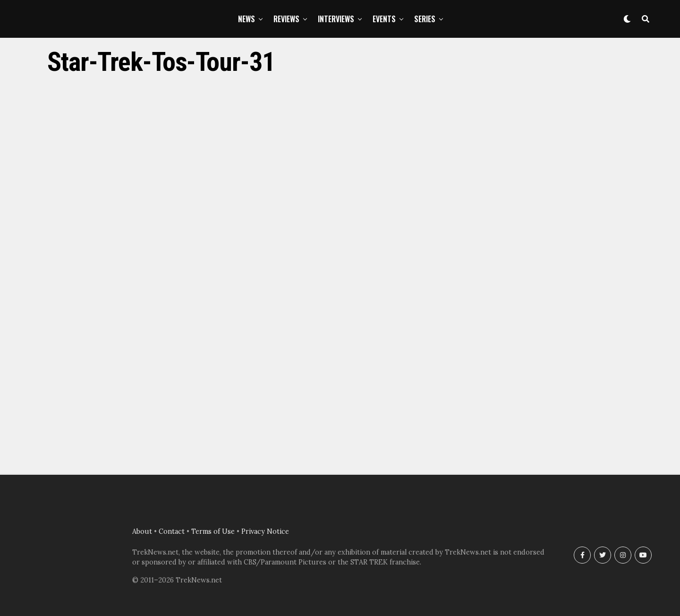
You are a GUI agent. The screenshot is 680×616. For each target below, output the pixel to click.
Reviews (286, 19)
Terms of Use (213, 531)
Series (425, 19)
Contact (172, 531)
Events (384, 19)
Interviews (336, 19)
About (142, 531)
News (246, 19)
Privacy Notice (265, 531)
